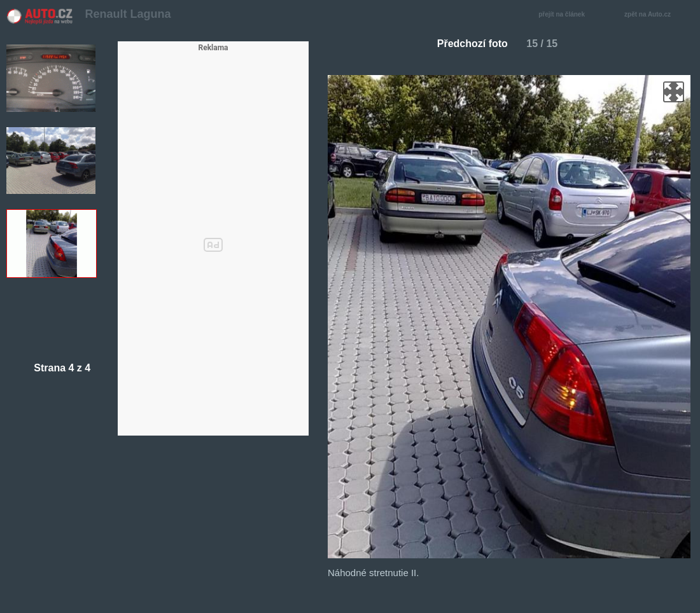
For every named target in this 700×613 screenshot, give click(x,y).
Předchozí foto (467, 44)
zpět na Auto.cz (654, 15)
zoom (674, 92)
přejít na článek (565, 15)
